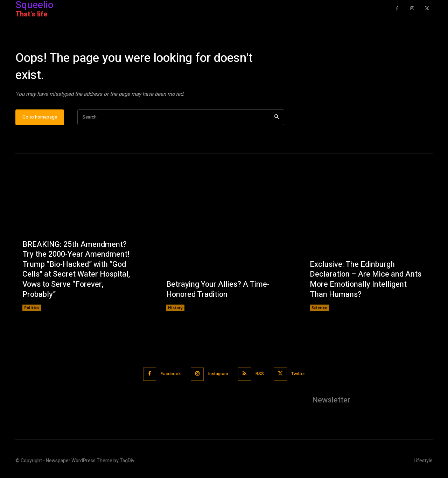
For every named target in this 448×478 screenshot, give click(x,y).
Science (319, 310)
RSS (261, 376)
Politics (32, 310)
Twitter (300, 376)
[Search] (277, 120)
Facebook (169, 376)
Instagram (218, 376)
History (175, 310)
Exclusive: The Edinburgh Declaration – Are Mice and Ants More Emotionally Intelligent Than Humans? (366, 282)
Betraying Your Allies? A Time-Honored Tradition (218, 292)
